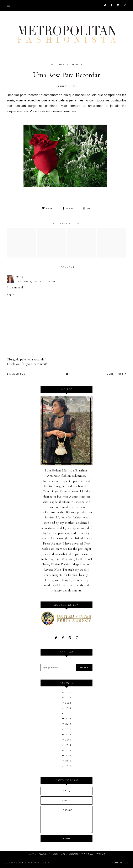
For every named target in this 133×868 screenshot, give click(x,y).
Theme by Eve (119, 863)
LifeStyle (77, 64)
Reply (11, 295)
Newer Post (17, 374)
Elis (20, 277)
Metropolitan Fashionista (32, 863)
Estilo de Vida (60, 64)
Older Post (117, 374)
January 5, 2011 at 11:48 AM (36, 282)
